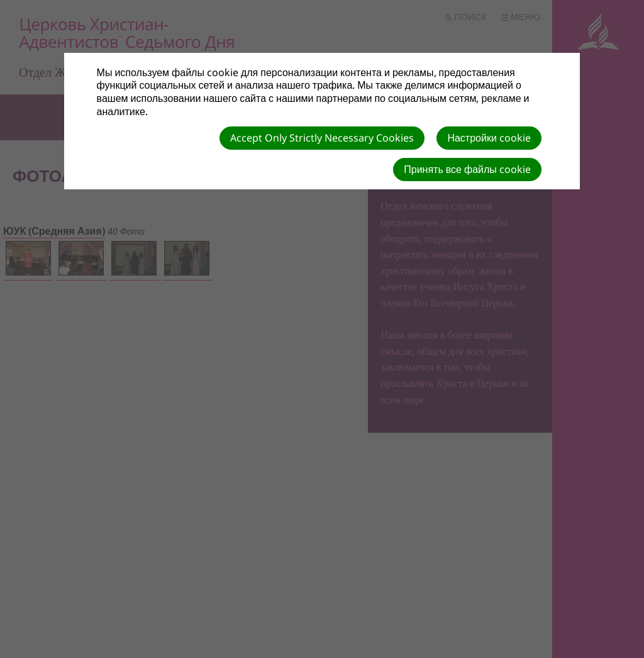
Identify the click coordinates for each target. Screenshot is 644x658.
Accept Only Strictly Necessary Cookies (322, 138)
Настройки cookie (489, 138)
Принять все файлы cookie (467, 169)
